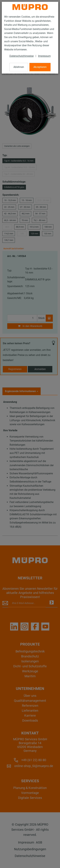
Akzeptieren (40, 67)
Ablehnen (19, 67)
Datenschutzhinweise (22, 56)
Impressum (44, 56)
